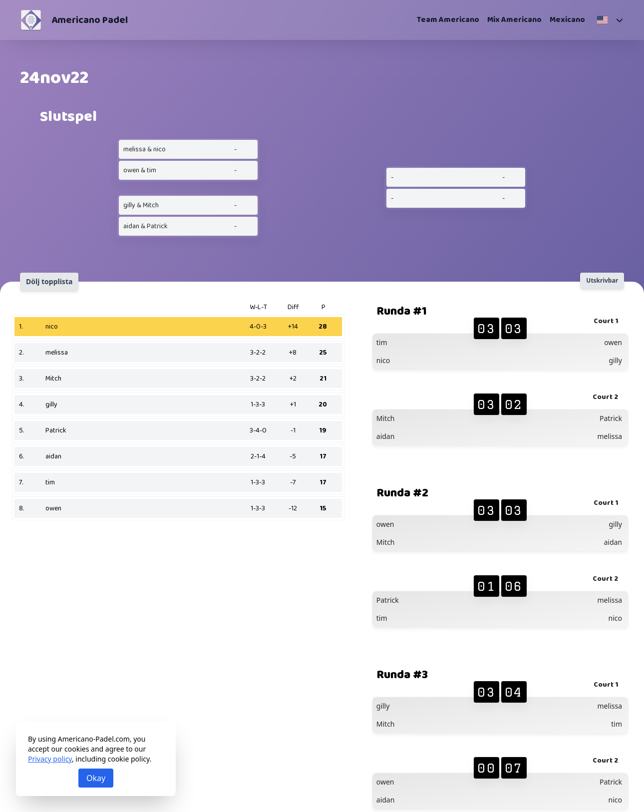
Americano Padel (90, 20)
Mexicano (567, 20)
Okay (96, 778)
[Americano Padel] (31, 20)
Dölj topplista (49, 281)
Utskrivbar (602, 280)
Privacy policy (50, 759)
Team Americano (448, 20)
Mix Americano (514, 20)
